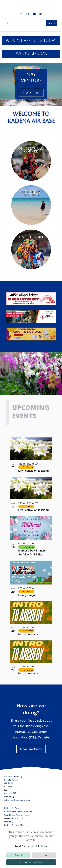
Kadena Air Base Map (14, 825)
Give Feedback (31, 749)
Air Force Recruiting (13, 776)
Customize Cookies (31, 862)
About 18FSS (10, 793)
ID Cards (8, 787)
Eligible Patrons (11, 780)
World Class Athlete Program (18, 815)
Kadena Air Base (12, 808)
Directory (9, 822)
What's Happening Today (31, 41)
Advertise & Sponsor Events (17, 800)
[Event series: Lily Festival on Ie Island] (36, 464)
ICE (6, 790)
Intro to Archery (28, 634)
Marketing (9, 797)
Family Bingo (27, 595)
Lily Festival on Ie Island (34, 471)
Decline (44, 855)
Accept (18, 855)
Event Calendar (31, 54)
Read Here (31, 93)
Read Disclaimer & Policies (31, 846)
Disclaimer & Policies (14, 818)
